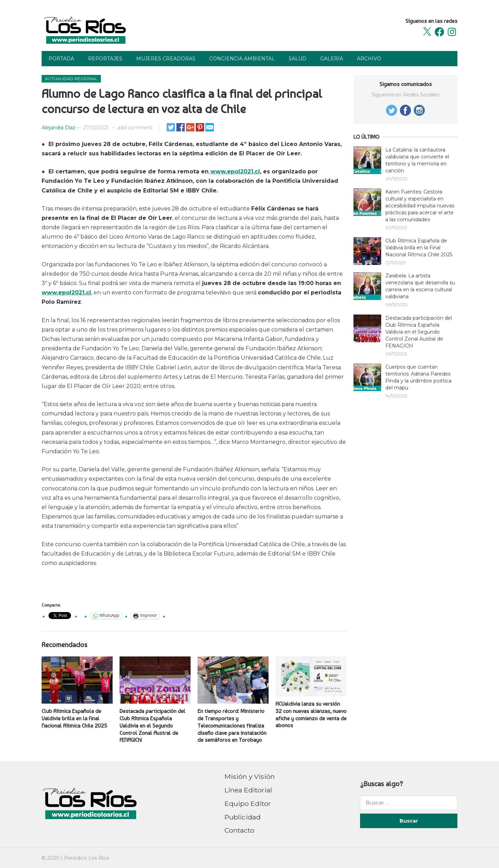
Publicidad (243, 817)
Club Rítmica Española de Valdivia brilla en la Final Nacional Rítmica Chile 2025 (74, 718)
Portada (61, 59)
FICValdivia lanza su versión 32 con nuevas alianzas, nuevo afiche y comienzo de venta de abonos (311, 715)
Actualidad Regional (71, 79)
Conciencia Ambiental (242, 59)
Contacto (239, 830)
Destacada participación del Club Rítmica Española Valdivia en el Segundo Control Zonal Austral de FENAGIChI (152, 725)
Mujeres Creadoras (166, 59)
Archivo (369, 59)
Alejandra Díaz (59, 128)
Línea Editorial (248, 790)
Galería (332, 59)
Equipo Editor (248, 803)
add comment (135, 128)
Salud (297, 59)
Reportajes (105, 59)
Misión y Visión (250, 776)
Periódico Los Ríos (86, 858)
